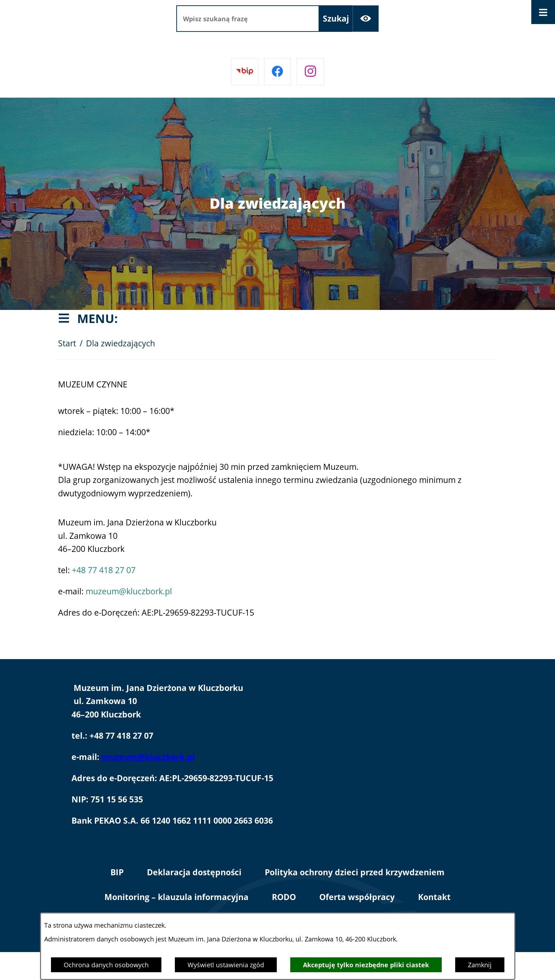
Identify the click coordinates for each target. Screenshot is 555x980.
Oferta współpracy (357, 897)
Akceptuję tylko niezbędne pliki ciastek (366, 965)
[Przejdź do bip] (245, 72)
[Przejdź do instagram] (310, 72)
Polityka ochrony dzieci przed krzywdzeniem (355, 872)
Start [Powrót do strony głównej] (67, 344)
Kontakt (434, 897)
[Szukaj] (336, 19)
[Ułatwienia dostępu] (366, 19)
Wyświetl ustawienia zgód (226, 965)
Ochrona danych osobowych (106, 965)
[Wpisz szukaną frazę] (248, 19)
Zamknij (480, 965)
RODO (284, 897)
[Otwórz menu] (543, 12)
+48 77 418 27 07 (104, 570)
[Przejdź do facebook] (278, 72)
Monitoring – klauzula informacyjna (176, 897)
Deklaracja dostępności (194, 872)
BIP (117, 872)
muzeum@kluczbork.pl (129, 591)
